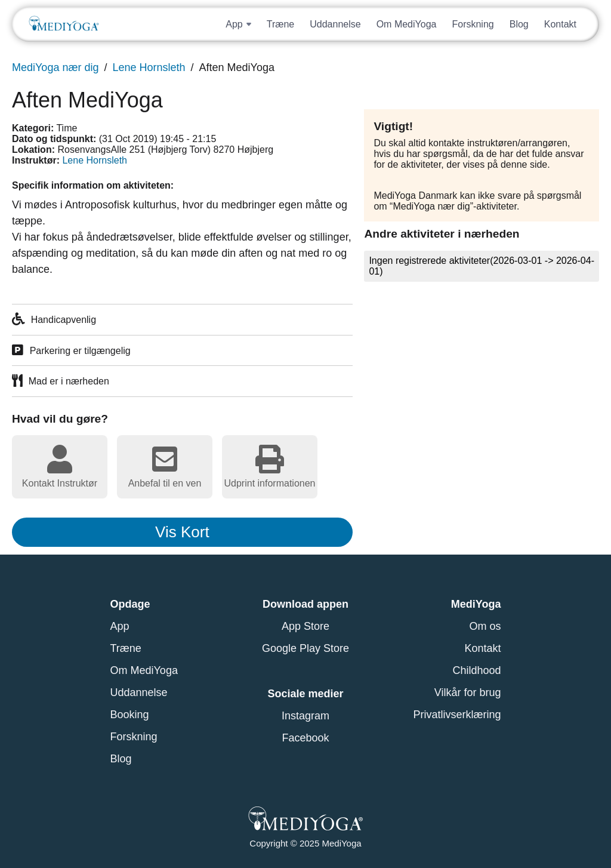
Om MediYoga (407, 24)
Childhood (476, 670)
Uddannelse (335, 24)
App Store (305, 626)
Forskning (473, 24)
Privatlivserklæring (457, 715)
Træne (281, 24)
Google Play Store (305, 648)
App (120, 626)
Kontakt (560, 24)
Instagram (305, 716)
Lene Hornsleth (149, 67)
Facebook (305, 738)
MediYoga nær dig (55, 67)
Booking (130, 715)
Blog (519, 24)
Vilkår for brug (468, 692)
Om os (485, 626)
